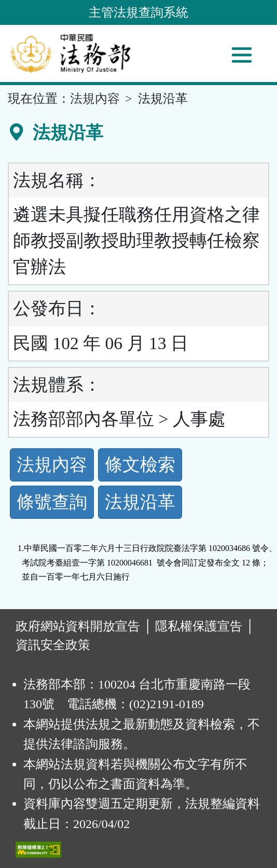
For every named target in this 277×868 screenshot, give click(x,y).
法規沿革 (140, 502)
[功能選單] (242, 55)
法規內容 (95, 99)
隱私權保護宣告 (199, 626)
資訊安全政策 (53, 645)
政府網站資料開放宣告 (78, 626)
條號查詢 (52, 502)
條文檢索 (140, 465)
